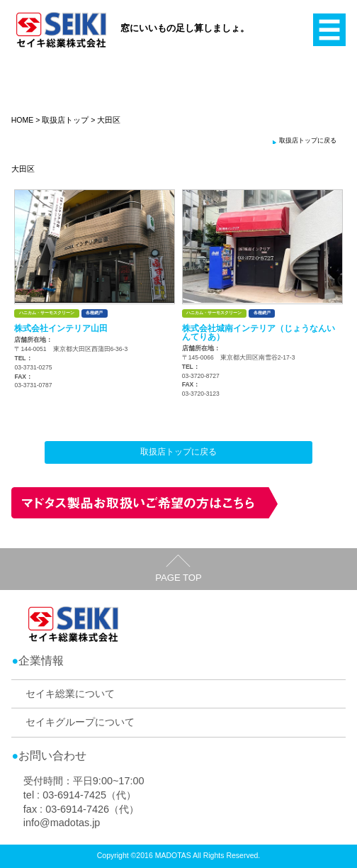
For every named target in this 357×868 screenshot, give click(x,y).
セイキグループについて (80, 722)
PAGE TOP (178, 578)
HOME (23, 120)
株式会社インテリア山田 (61, 328)
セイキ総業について (70, 694)
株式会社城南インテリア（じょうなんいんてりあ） (259, 333)
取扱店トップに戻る (308, 140)
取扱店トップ (65, 120)
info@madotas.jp (62, 823)
